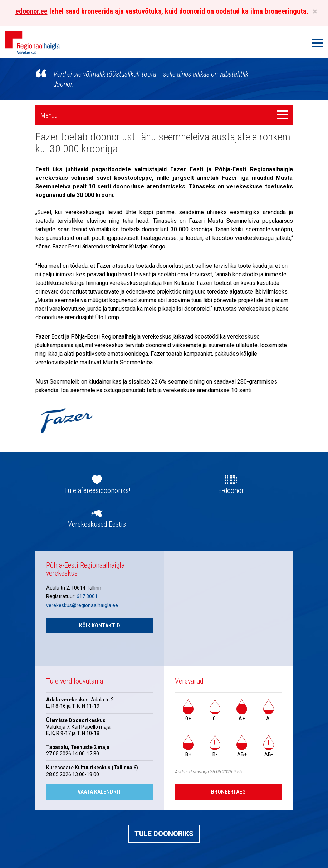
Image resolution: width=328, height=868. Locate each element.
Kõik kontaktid (100, 626)
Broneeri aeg (228, 792)
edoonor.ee (31, 11)
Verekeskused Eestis (97, 524)
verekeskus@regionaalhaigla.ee (82, 605)
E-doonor (231, 490)
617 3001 (87, 596)
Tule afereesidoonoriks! (97, 490)
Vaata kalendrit (100, 792)
